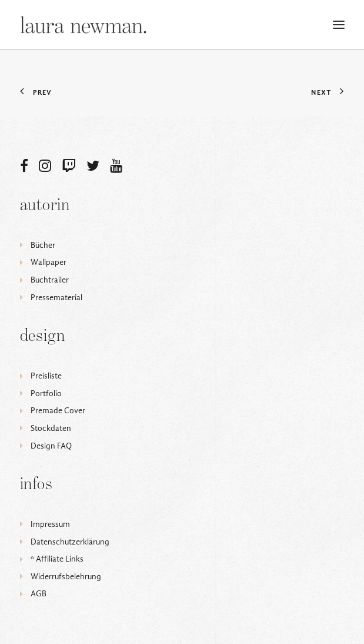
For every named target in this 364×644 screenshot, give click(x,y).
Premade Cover (58, 411)
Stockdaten (51, 428)
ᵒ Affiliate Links (57, 559)
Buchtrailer (50, 280)
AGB (39, 594)
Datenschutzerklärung (70, 542)
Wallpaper (49, 262)
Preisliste (46, 376)
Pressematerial (56, 298)
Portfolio (46, 394)
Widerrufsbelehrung (66, 577)
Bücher (43, 245)
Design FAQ (51, 446)
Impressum (50, 524)
